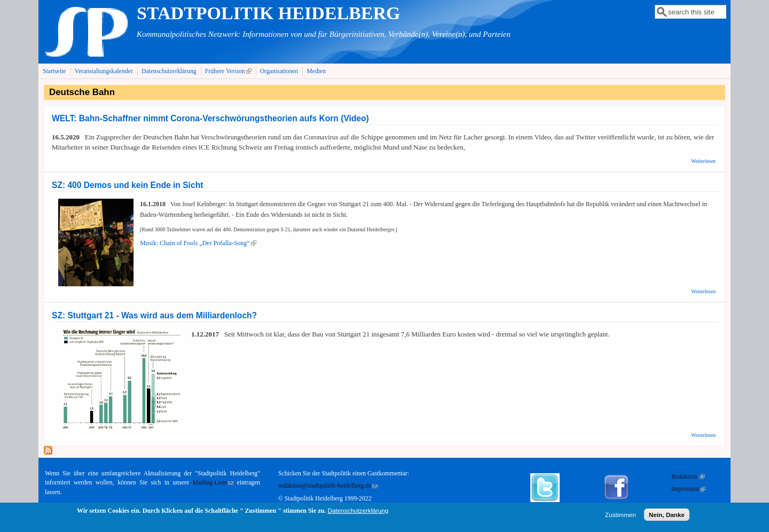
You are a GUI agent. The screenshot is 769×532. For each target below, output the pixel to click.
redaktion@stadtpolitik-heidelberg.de (328, 486)
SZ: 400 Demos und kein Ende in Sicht (127, 185)
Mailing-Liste (213, 483)
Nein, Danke (667, 517)
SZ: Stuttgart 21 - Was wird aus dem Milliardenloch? (154, 315)
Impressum (688, 489)
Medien (316, 71)
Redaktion (688, 477)
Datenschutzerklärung (169, 71)
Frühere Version (229, 71)
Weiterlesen (703, 161)
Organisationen (279, 71)
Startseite (54, 71)
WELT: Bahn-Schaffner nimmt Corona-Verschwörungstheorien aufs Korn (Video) (210, 118)
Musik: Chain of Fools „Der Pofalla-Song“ (198, 243)
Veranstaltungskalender (104, 71)
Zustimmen (621, 517)
